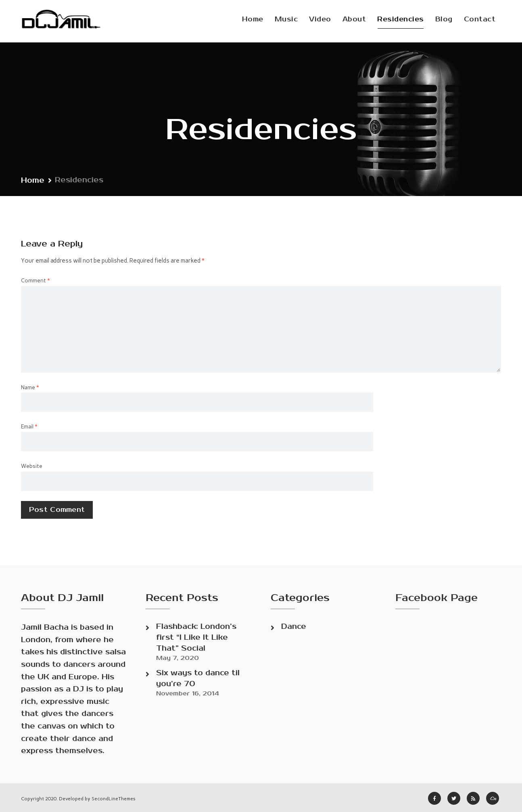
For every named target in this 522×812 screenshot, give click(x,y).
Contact (480, 19)
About (354, 19)
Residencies (401, 19)
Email (29, 426)
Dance (294, 626)
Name (30, 387)
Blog (444, 19)
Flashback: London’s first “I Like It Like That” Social (196, 637)
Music (286, 19)
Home (253, 19)
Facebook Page (436, 598)
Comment (35, 280)
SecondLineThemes (114, 799)
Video (320, 19)
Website (32, 466)
